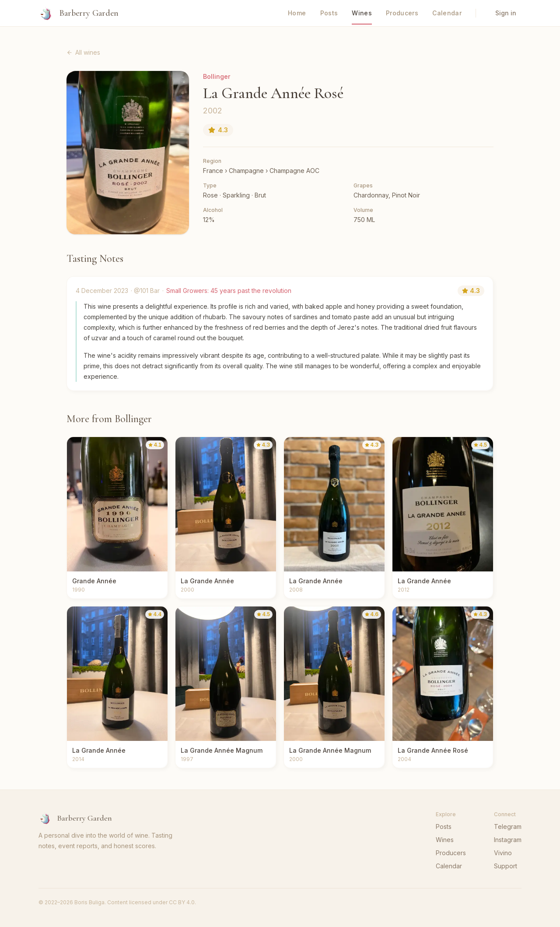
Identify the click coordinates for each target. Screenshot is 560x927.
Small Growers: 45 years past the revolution (229, 291)
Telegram (508, 827)
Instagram (508, 840)
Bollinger (217, 76)
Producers (402, 13)
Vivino (503, 853)
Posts (329, 13)
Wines (362, 13)
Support (506, 866)
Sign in (506, 13)
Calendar (447, 13)
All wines (83, 52)
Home (297, 13)
